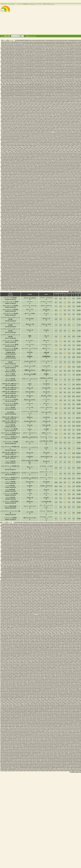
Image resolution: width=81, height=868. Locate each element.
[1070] (75, 100)
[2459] (4, 200)
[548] (57, 69)
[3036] (8, 241)
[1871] (39, 158)
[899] (69, 89)
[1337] (37, 120)
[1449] (57, 127)
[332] (48, 57)
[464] (45, 65)
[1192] (53, 109)
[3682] (30, 287)
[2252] (28, 185)
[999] (50, 95)
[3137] (67, 247)
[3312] (3, 261)
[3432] (53, 269)
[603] (61, 72)
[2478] (75, 200)
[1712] (3, 147)
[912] (28, 91)
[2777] (76, 221)
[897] (63, 89)
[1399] (29, 124)
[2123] (24, 176)
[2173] (52, 179)
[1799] (9, 153)
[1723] (44, 147)
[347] (13, 59)
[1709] (72, 145)
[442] (59, 63)
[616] (21, 74)
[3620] (38, 282)
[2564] (78, 206)
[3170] (30, 250)
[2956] (28, 235)
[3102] (15, 246)
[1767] (49, 150)
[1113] (76, 103)
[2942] (55, 234)
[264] (4, 54)
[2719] (19, 218)
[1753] (76, 148)
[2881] (67, 229)
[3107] (34, 246)
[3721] (16, 290)
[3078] (5, 244)
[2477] (72, 200)
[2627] (74, 211)
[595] (37, 72)
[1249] (27, 113)
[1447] (49, 127)
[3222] (65, 253)
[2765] (31, 221)
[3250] (10, 256)
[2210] (30, 182)
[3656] (13, 285)
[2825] (16, 226)
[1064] (53, 100)
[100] (72, 44)
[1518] (75, 132)
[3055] (79, 241)
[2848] (23, 227)
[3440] (3, 270)
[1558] (65, 135)
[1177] (76, 107)
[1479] (9, 130)
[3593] (16, 281)
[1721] (37, 147)
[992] (28, 95)
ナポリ (30, 384)
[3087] (39, 244)
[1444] (38, 127)
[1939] (54, 162)
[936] (21, 92)
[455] (18, 65)
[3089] (46, 244)
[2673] (7, 215)
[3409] (46, 267)
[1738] (20, 148)
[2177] (67, 179)
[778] (27, 83)
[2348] (68, 191)
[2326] (65, 189)
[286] (70, 54)
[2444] (28, 199)
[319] (9, 57)
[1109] (62, 103)
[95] (61, 44)
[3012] (78, 238)
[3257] (37, 256)
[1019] (44, 97)
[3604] (58, 281)
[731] (45, 80)
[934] (15, 92)
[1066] (60, 100)
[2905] (76, 231)
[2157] (72, 177)
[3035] (4, 241)
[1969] (7, 165)
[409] (39, 62)
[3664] (43, 285)
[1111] (69, 103)
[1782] (25, 151)
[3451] (44, 270)
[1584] (3, 138)
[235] (78, 51)
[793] (72, 83)
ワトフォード (30, 482)
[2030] (75, 168)
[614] (15, 74)
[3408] (43, 267)
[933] (12, 92)
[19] (50, 40)
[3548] (8, 278)
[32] (79, 40)
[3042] (30, 241)
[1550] (35, 135)
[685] (68, 77)
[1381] (42, 123)
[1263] (79, 113)
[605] (68, 72)
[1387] (64, 123)
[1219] (74, 110)
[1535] (59, 133)
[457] (24, 65)
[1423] (39, 126)
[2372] (78, 193)
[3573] (22, 279)
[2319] (39, 189)
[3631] (79, 282)
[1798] (5, 153)
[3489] (27, 273)
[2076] (8, 173)
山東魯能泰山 (46, 356)
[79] (25, 44)
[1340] (48, 120)
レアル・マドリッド (46, 486)
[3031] (69, 240)
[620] (33, 74)
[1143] (29, 106)
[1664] (63, 142)
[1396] (18, 124)
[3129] (37, 247)
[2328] (73, 189)
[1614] (35, 139)
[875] (78, 88)
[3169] (27, 250)
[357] (43, 59)
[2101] (22, 174)
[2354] (10, 193)
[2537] (57, 205)
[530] (3, 69)
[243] (21, 53)
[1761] (27, 150)
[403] (21, 62)
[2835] (54, 226)
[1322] (60, 118)
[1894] (45, 159)
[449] (79, 63)
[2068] (58, 171)
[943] (42, 92)
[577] (63, 71)
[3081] (16, 244)
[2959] (39, 235)
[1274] (40, 115)
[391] (66, 60)
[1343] (59, 120)
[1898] (60, 159)
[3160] (73, 249)
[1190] (45, 109)
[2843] (4, 227)
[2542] (75, 205)
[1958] (45, 164)
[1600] (63, 138)
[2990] (75, 237)
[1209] (37, 110)
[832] (28, 86)
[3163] (4, 250)
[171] (45, 48)
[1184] (23, 109)
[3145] (16, 249)
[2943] (59, 234)
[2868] (18, 229)
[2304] (63, 188)
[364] (64, 59)
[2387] (54, 194)
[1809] (46, 153)
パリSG (46, 429)
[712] (69, 78)
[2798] (75, 223)
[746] (10, 82)
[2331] (4, 191)
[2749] (52, 220)
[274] (35, 54)
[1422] (35, 126)
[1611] (24, 139)
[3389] (52, 265)
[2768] (43, 221)
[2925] (72, 232)
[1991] (9, 167)
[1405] (52, 124)
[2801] (7, 224)
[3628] (68, 282)
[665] (7, 77)
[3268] (78, 256)
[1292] (28, 117)
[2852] (38, 227)
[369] (79, 59)
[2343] (49, 191)
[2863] (79, 227)
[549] (60, 69)
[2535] (49, 205)
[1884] (8, 159)
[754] (35, 82)
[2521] (76, 203)
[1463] (29, 129)
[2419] (14, 197)
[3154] (50, 249)
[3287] (69, 258)
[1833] (57, 155)
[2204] (8, 182)
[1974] (25, 165)
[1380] (38, 123)
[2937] (37, 234)
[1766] (45, 150)
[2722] (30, 218)
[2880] (63, 229)
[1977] (37, 165)
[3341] (31, 262)
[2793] (57, 223)
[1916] (48, 161)
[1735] (9, 148)
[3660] (28, 285)
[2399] (19, 196)
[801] (15, 85)
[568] (36, 71)
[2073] (76, 171)
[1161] (16, 107)
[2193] (46, 180)
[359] (50, 59)
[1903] (79, 159)
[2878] (55, 229)
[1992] (13, 167)
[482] (18, 66)
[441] (55, 63)
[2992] (3, 238)
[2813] (52, 224)
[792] (69, 83)
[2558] (55, 206)
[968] (36, 94)
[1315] (34, 118)
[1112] (73, 103)
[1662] (55, 142)
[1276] (48, 115)
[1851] (44, 156)
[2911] (19, 232)
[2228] (18, 183)
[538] (27, 69)
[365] (68, 59)
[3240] (53, 255)
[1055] (19, 100)
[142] (39, 47)
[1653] (22, 142)
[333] (51, 57)
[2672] (3, 215)
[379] (30, 60)
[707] (54, 78)
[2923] (64, 232)
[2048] (63, 170)
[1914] (40, 161)
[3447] (29, 270)
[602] (59, 72)
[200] (52, 50)
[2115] (74, 174)
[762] (59, 82)
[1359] (39, 121)
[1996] (28, 167)
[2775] (69, 221)
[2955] (24, 235)
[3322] (40, 261)
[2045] (52, 170)
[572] (48, 71)
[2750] (55, 220)
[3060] (18, 243)
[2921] (57, 232)
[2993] (7, 238)
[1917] (52, 161)
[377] (24, 60)
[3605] (62, 281)
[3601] (46, 281)
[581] (75, 71)
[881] (15, 89)
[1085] (52, 101)
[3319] (29, 261)
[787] (54, 83)
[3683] (34, 287)
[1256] (53, 113)
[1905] (7, 161)
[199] (50, 50)
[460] (33, 65)
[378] (27, 60)
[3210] (20, 253)
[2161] (7, 179)
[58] (57, 42)
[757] (43, 82)
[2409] (57, 196)
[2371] (74, 193)
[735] (57, 80)
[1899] (64, 159)
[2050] (71, 170)
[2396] (8, 196)
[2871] (29, 229)
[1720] (33, 147)
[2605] (72, 209)
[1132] (68, 104)
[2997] (22, 238)
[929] (79, 91)
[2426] (40, 197)
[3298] (30, 259)
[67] (78, 42)
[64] (71, 42)
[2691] (74, 215)
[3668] (58, 285)
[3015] (9, 240)
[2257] (46, 185)
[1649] (7, 142)
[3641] (37, 284)
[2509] (31, 203)
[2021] (42, 168)
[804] (24, 85)
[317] (3, 57)
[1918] (55, 161)
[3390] (55, 265)
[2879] (59, 229)
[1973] (22, 165)
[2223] (79, 182)
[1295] (39, 117)
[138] (27, 47)
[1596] (48, 138)
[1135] (79, 104)
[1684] (58, 144)
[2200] (73, 180)
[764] (64, 82)
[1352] (13, 121)
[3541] (62, 276)
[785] (48, 83)
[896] (60, 89)
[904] (4, 91)
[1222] (5, 112)
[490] (42, 66)
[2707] (54, 217)
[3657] (16, 285)
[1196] (68, 109)
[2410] (60, 196)
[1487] (39, 130)
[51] (42, 42)
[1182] (15, 109)
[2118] (5, 176)
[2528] (23, 205)
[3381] (22, 265)
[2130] (50, 176)
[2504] (13, 203)
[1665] (67, 142)
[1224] (13, 112)
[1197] (72, 109)
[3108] (38, 246)
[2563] (74, 206)
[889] (39, 89)
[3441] (7, 270)
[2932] (18, 234)
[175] (57, 48)
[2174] (55, 179)
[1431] (69, 126)
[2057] (16, 171)
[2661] (42, 214)
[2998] (25, 238)
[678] (46, 77)
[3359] (19, 264)
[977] (63, 94)
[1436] (8, 127)
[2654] (15, 214)
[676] (40, 77)
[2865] (7, 229)
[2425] (37, 197)
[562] (18, 71)
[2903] (69, 231)
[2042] (40, 170)
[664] (4, 77)
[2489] (37, 202)
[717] (3, 80)
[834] (35, 86)
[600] (52, 72)
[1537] (67, 133)
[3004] (48, 238)
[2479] (79, 200)
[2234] (40, 183)
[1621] (62, 139)
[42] (21, 42)
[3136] (63, 247)
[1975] (29, 165)
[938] (27, 92)
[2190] (35, 180)
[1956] (38, 164)
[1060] (38, 100)
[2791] (49, 223)
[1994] (20, 167)
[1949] (12, 164)
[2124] (28, 176)
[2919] (49, 232)
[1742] (35, 148)
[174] (54, 48)
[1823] (19, 155)
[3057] (7, 243)
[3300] (38, 259)
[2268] (8, 186)
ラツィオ (30, 425)
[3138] (71, 247)
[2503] (9, 203)
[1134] (75, 104)
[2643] (54, 212)
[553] (72, 69)
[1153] (67, 106)
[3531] (24, 276)
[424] (4, 63)
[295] (18, 56)
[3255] (29, 256)
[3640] (33, 284)
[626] (51, 74)
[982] (78, 94)
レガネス (30, 486)
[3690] (60, 287)
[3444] (18, 270)
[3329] (67, 261)
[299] (30, 56)
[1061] (42, 100)
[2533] (42, 205)
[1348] (78, 120)
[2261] (62, 185)
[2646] (65, 212)
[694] (15, 78)
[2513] (46, 203)
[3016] (13, 240)
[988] (17, 95)
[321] (15, 57)
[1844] (18, 156)
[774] (15, 83)
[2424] (33, 197)
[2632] (13, 212)
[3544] (73, 276)
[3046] (45, 241)
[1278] (55, 115)
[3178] (60, 250)
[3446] (25, 270)
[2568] (13, 208)
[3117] (72, 246)
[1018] (40, 97)
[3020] (28, 240)
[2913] (27, 232)
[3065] (37, 243)
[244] (24, 53)
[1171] (54, 107)
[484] (24, 66)
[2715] (4, 218)
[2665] (57, 214)
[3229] (12, 255)
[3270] (5, 258)
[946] (51, 92)
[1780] (18, 151)
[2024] (53, 168)
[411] (45, 62)
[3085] (31, 244)
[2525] (12, 205)
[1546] (20, 135)
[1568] (23, 136)
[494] (54, 66)
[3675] (4, 287)
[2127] (39, 176)
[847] (74, 86)
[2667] (64, 214)
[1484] (28, 130)
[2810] (40, 224)
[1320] (53, 118)
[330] (42, 57)
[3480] (73, 272)
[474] (75, 65)
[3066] (40, 243)
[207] (74, 50)
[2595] (34, 209)
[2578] (50, 208)
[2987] (64, 237)
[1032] (13, 98)
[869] (60, 88)
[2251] (24, 185)
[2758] (5, 221)
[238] (6, 53)
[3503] (79, 273)
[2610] (10, 211)
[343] (79, 539)
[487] (33, 66)
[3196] (48, 252)
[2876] (48, 229)
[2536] (53, 205)
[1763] (34, 150)
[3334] (5, 262)
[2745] (37, 220)
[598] (46, 72)
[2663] (49, 214)
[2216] (53, 182)
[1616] (43, 139)
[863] (42, 88)
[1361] (46, 121)
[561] (15, 71)
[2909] (12, 232)
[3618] (30, 282)
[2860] (68, 227)
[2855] (49, 227)
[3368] (53, 264)
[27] (67, 40)
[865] (48, 88)
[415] (57, 62)
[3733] (62, 290)
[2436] (78, 197)
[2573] (31, 208)
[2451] (54, 199)
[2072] (73, 171)
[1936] (43, 162)
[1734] (5, 148)
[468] (57, 65)
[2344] (53, 191)
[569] (39, 71)
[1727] (59, 147)
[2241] (67, 183)
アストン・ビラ (46, 324)
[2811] (44, 224)
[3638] (25, 284)
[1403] (44, 124)
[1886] (15, 159)
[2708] (58, 217)
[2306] (71, 188)
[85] (38, 44)
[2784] (23, 223)
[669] (19, 77)
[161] (15, 48)
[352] (28, 59)
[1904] (3, 161)
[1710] (75, 145)
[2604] (68, 209)
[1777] (7, 151)
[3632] (3, 284)
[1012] (18, 97)
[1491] (54, 130)
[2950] (5, 235)
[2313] (16, 189)
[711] (66, 78)
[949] (60, 92)
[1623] (69, 139)
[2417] (7, 197)
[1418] (20, 126)
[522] (59, 68)
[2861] (72, 227)
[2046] (55, 170)
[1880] (73, 158)
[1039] (39, 98)
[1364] (58, 121)
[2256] (43, 185)
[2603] (64, 209)
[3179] (64, 250)
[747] (13, 82)
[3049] (57, 241)
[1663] (59, 142)
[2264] (73, 185)
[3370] (60, 264)
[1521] (7, 133)
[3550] (15, 278)
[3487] (19, 273)
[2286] (75, 186)
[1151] (59, 106)
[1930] (20, 162)
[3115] (64, 246)
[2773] (62, 221)
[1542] (5, 135)
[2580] (58, 208)
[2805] (22, 224)
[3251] (14, 256)
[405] (27, 62)
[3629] (72, 282)
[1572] (38, 136)
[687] (74, 77)
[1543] (9, 135)
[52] (44, 42)
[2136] (73, 176)
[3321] (37, 261)
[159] (9, 48)
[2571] (24, 208)
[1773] (72, 150)
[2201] (76, 180)
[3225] (76, 253)
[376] (21, 60)
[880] (12, 89)
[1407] (59, 124)
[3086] (35, 244)
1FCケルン (30, 501)
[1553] (46, 135)
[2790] (45, 223)
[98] (67, 44)
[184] (4, 50)
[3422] (15, 269)
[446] (70, 63)
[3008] (63, 238)
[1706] (60, 145)
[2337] (27, 191)
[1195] (64, 109)
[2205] (12, 182)
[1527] (29, 133)
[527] (74, 68)
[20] (52, 40)
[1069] (72, 100)
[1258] (60, 113)
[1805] (31, 153)
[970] (42, 94)
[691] (6, 78)
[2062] (35, 171)
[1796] (78, 151)
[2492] (48, 202)
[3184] (3, 252)
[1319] (49, 118)
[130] (3, 47)
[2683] (44, 215)
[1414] (5, 126)
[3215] (39, 253)
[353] (31, 59)
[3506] (10, 275)
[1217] (67, 110)
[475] (78, 65)
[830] (22, 86)
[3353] (76, 262)
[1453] (72, 127)
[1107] (54, 103)
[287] (74, 54)
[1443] (34, 127)
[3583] (59, 279)
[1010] (10, 97)
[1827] (34, 155)
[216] (21, 51)
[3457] (67, 270)
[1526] (25, 133)
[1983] (59, 165)
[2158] (75, 177)
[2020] (38, 168)
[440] (52, 63)
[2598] (45, 209)
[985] (7, 95)
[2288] (3, 188)
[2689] (67, 215)
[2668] (68, 214)
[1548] (28, 135)
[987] (13, 95)
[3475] (54, 272)
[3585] (67, 279)
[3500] (68, 273)
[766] (70, 82)
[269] (19, 54)
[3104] (23, 246)
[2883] (74, 229)
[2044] (48, 170)
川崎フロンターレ (30, 370)
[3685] (42, 287)
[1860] (78, 156)
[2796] (68, 223)
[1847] (29, 156)
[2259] (54, 185)
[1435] (4, 127)
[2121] (16, 176)
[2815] (59, 224)
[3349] (62, 262)
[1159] (9, 107)
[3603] (54, 281)
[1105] (46, 103)
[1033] (16, 98)
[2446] (35, 199)
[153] (72, 47)
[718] (6, 80)
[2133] (62, 176)
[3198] (55, 252)
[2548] (18, 206)
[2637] (31, 212)
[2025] (57, 168)
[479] (9, 66)
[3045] (42, 241)
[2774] (65, 221)
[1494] (65, 130)
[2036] (18, 170)
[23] (59, 40)
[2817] (67, 224)
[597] (43, 72)
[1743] (39, 148)
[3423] (19, 269)
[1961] (57, 164)
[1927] (9, 162)
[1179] (4, 109)
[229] (60, 51)
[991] (26, 95)
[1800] (13, 153)
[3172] (38, 250)
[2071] (69, 171)
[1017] (37, 97)
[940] (33, 92)
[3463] (9, 272)
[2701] (31, 217)
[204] (64, 50)
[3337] (16, 262)
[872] (69, 88)
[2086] (45, 173)
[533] (12, 69)
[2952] (13, 235)
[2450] (50, 199)
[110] (22, 45)
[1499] (4, 132)
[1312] (23, 118)
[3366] (45, 264)
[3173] (42, 250)
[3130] (40, 247)
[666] (10, 77)
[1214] (55, 110)
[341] (75, 57)
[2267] (4, 186)
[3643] (44, 284)
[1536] (63, 133)
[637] (3, 75)
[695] (18, 78)
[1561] (76, 135)
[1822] (15, 155)
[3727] (39, 290)
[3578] (40, 279)
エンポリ (46, 497)
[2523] (4, 205)
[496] (60, 66)
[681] (55, 77)
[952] (69, 92)
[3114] (60, 246)
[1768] (53, 150)
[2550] (25, 206)
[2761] (16, 221)
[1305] (76, 117)
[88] (45, 44)
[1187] (34, 109)
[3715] (74, 288)
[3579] (44, 279)
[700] (33, 78)
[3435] (64, 269)
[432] (28, 63)
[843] (61, 86)
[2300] (48, 188)
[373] (12, 60)
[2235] (44, 183)
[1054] (15, 100)
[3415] (69, 267)
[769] (79, 82)
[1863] (9, 158)
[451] (6, 65)
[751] (26, 82)
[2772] (58, 221)
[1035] (24, 98)
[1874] (50, 158)
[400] (12, 62)
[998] (46, 95)
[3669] (62, 285)
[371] (6, 60)
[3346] (50, 262)
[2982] (45, 237)
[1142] (25, 106)
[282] (59, 54)
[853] (12, 88)
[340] (72, 57)
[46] (30, 42)
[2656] (23, 214)
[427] (13, 63)
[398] (6, 62)
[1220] (78, 110)
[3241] (57, 255)
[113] (31, 45)
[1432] (73, 126)
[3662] (35, 285)
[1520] (3, 133)
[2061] (31, 171)
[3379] (14, 265)
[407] (33, 62)
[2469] (42, 200)
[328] (36, 57)
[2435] (74, 197)
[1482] (20, 130)
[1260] (68, 113)
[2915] (34, 232)
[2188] (28, 180)
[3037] (12, 241)
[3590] (5, 281)
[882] (18, 89)
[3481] (76, 272)
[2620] (48, 211)
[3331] (74, 261)
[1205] (22, 110)
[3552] (23, 278)
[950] (63, 92)
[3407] (39, 267)
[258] (66, 53)
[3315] (14, 261)
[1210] (40, 110)
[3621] (42, 282)
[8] (26, 40)
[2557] (52, 206)
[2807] (29, 224)
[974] (54, 94)
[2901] (62, 231)
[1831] (49, 155)
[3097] (76, 244)
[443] (61, 63)
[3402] (20, 267)
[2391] (69, 194)
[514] (35, 68)
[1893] (42, 159)
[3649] (67, 284)
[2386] (50, 194)
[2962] (50, 235)
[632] (69, 74)
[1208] (33, 110)
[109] (19, 45)
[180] (72, 48)
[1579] (64, 136)
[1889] (27, 159)
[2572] (28, 208)
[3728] (43, 290)
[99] (70, 44)
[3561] (57, 278)
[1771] (64, 150)
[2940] (48, 234)
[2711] (69, 217)
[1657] (37, 142)
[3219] (54, 253)
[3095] (69, 244)
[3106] (30, 246)
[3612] (8, 282)
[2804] (18, 224)
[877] (3, 89)
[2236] (48, 183)
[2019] (34, 168)
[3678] (15, 287)
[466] (51, 65)
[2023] (49, 168)
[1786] (40, 151)
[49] (37, 42)
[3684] (38, 287)
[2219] (64, 182)
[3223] (69, 253)
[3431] (49, 269)
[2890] (20, 231)
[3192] (33, 252)
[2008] (73, 167)
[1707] (64, 145)
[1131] (64, 104)
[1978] (40, 165)
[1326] (75, 118)
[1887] (19, 159)
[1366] (65, 121)
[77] (20, 44)
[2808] (33, 224)
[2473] (57, 200)
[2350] (75, 191)
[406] (30, 62)
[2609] (7, 211)
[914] (35, 91)
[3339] (24, 262)
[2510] (35, 203)
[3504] (3, 275)
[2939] (44, 234)
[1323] (64, 118)
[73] (11, 44)
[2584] (73, 208)
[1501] (12, 132)
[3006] (55, 238)
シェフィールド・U (30, 361)
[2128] (43, 176)
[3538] (50, 276)
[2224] (3, 183)
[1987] (74, 165)
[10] (29, 40)
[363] (61, 59)
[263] (79, 535)
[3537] (46, 276)
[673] (31, 77)
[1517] (72, 132)
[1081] (37, 101)
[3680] (23, 287)
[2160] (3, 179)
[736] (60, 80)
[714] (75, 78)
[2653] (12, 214)
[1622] (65, 139)
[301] (36, 56)
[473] (72, 65)
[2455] (69, 199)
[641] (15, 75)
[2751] (59, 220)
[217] (24, 51)
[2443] (24, 199)
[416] (60, 62)
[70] (4, 44)
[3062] (25, 243)
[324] (24, 57)
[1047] (69, 98)
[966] (30, 94)
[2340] (38, 191)
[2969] (76, 235)
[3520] (63, 275)
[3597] (31, 281)
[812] (48, 85)
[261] (75, 53)
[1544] (13, 135)
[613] (12, 74)
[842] (59, 86)
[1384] (53, 123)
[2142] (15, 177)
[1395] (14, 124)
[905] (7, 91)
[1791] (59, 151)
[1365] (62, 121)
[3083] (24, 244)
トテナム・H (46, 421)
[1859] (74, 156)
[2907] (4, 232)
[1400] (33, 124)
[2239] (59, 183)
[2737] (7, 220)
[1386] (60, 123)
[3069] (52, 243)
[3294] (15, 259)
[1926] (5, 162)
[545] (48, 69)
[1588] (18, 138)
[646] (30, 75)
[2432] (63, 197)
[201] (55, 50)
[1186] (30, 109)
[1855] (59, 156)
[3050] (60, 241)
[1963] (64, 164)
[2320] (43, 189)
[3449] (37, 270)
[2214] (45, 182)
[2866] (10, 229)
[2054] (5, 171)
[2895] (39, 231)
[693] (12, 78)
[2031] (79, 168)
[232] (69, 51)
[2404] (38, 196)
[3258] (40, 256)
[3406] (35, 267)
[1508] (38, 132)
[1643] (64, 141)
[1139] (14, 106)
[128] (77, 45)
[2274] (30, 186)
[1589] (22, 138)
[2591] (19, 209)
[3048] (53, 241)
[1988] (78, 165)
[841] (55, 86)
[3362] (30, 264)
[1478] (5, 130)
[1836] (68, 155)
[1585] (7, 138)
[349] (19, 59)
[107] (13, 45)
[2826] (20, 226)
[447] (74, 63)
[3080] (13, 244)
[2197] (62, 180)
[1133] (72, 104)
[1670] (5, 144)
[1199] (79, 109)
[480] (12, 66)
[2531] (34, 205)
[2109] (52, 174)
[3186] (10, 252)
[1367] (69, 121)
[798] (6, 85)
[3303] (49, 259)
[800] (12, 85)
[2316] (28, 189)
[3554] (30, 278)
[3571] (14, 279)
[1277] (52, 115)
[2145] (27, 177)
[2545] (7, 206)
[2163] (14, 179)
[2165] (22, 179)
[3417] (76, 267)
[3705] (37, 288)
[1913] (37, 161)
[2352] (3, 193)
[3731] (54, 290)
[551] (66, 69)
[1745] (46, 148)
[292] (9, 56)
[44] (26, 42)
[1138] (10, 106)
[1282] (71, 115)
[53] (46, 42)
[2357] (22, 193)
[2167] (29, 179)
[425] (7, 63)
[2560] (63, 206)
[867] (54, 88)
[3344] (43, 262)
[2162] (10, 179)
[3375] (79, 264)
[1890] (30, 159)
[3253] (22, 256)
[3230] (15, 255)
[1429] (62, 126)
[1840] (3, 156)
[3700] (18, 288)
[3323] (44, 261)
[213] (12, 51)
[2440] (13, 199)
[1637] (42, 141)
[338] (66, 57)
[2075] (4, 173)
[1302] (65, 117)
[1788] (48, 151)
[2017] (27, 168)
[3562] (60, 278)
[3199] (59, 252)
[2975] (19, 237)
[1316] (38, 118)
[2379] (24, 194)
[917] (43, 91)
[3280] (43, 258)
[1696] (23, 145)
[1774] (75, 150)
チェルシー (30, 396)
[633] (72, 74)
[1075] (14, 101)
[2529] (27, 205)
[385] (48, 60)
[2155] (64, 177)
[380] (33, 60)
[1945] (76, 162)
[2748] (48, 220)
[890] (42, 89)
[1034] (20, 98)
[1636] (38, 141)
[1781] (22, 151)
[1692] (8, 145)
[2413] (72, 196)
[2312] (13, 189)
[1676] (28, 144)
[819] (69, 85)
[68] (80, 42)
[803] (21, 85)
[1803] (24, 153)
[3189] (22, 252)
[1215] (59, 110)
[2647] (69, 212)
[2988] (68, 237)
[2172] (48, 179)
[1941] (62, 162)
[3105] (27, 246)
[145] (48, 47)
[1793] (67, 151)
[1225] (16, 112)
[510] (22, 68)
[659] (69, 75)
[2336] (23, 191)
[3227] (4, 255)
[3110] (45, 246)
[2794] (60, 223)
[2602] (60, 209)
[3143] (9, 249)
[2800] (3, 224)
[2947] (74, 234)
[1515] (64, 132)
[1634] (30, 141)
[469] (60, 65)
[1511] (49, 132)
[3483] (4, 273)
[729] (39, 80)
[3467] (24, 272)
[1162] (20, 107)
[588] (17, 72)
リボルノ (30, 489)
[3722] (20, 290)
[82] (31, 44)
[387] (54, 60)
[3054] (75, 241)
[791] (66, 83)
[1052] (8, 100)
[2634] (20, 212)
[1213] (52, 110)
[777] (24, 83)
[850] (3, 88)
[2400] (23, 196)
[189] (19, 50)
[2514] (50, 203)
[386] (51, 60)
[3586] (71, 279)
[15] (40, 40)
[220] (33, 51)
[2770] (50, 221)
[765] (68, 82)
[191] (26, 50)
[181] (75, 48)
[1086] (55, 101)
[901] (75, 89)
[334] (54, 57)
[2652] (8, 214)
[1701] (42, 145)
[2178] (71, 179)
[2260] (58, 185)
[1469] (52, 129)
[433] (31, 63)
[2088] (53, 173)
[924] (64, 91)
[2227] (14, 183)
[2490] (40, 202)
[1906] (10, 161)
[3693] (72, 287)
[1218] (71, 110)
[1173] (62, 107)
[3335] (9, 262)
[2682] (40, 215)
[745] (7, 82)
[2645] (62, 212)
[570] (42, 71)
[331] (45, 57)
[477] (3, 66)
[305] (48, 56)
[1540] (78, 133)
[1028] (78, 97)
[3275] (24, 258)
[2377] (16, 194)
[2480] (3, 202)
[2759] (9, 221)
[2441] (16, 199)
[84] (36, 44)
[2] (17, 40)
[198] (46, 50)
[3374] (75, 264)
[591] (26, 72)
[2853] (42, 227)
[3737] (76, 290)
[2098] (10, 174)
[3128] (33, 247)
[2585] (76, 208)
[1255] (49, 113)
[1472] (63, 129)
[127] (74, 45)
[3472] (43, 272)
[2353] (7, 193)
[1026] (71, 97)
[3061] (22, 243)
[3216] (43, 253)
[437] (43, 63)
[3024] (43, 240)
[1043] (54, 98)
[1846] (25, 156)
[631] (66, 74)
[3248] (3, 256)
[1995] (24, 167)
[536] (21, 69)
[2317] (31, 189)
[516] (40, 68)
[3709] (52, 288)
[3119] (79, 246)
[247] (33, 53)
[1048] (73, 98)
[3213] (31, 253)
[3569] (7, 279)
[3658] (20, 285)
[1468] (48, 129)
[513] (31, 68)
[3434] (60, 269)
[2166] (25, 179)
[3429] (42, 269)
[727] (33, 80)
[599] (50, 72)
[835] (37, 86)
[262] (78, 53)
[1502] (15, 132)
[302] (39, 56)
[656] (60, 75)
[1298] (50, 117)
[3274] (20, 258)
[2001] (46, 167)
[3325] (52, 261)
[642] (18, 75)
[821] (75, 85)
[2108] (48, 174)
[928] (77, 91)
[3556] (38, 278)
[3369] (57, 264)
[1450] (60, 127)
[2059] (24, 171)
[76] (18, 44)
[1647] (79, 141)
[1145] (37, 106)
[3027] (54, 240)
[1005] (72, 95)
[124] (64, 45)
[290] (3, 56)
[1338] (40, 120)
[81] (29, 44)
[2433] (67, 197)
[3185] (7, 252)
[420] (72, 62)
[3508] (18, 275)
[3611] (4, 282)
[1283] (74, 115)
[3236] (38, 255)
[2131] (54, 176)
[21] (54, 40)
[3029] (62, 240)
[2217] (57, 182)
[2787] (34, 223)
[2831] (39, 226)
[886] (30, 89)
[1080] (33, 101)
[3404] (28, 267)
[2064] (43, 171)
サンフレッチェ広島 (30, 374)
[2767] (39, 221)
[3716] (78, 288)
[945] (48, 92)
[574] (54, 71)
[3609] (76, 281)
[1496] (73, 130)
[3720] (13, 290)
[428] (17, 63)
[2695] (9, 217)
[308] (57, 56)
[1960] (53, 164)
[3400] (13, 267)
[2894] (35, 231)
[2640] (43, 212)
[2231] (29, 183)
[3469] (31, 272)
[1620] (58, 139)
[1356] (28, 121)
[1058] (30, 100)
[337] (63, 57)
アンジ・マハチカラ (30, 298)
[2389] (62, 194)
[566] (30, 71)
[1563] (4, 136)
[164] (24, 48)
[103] (79, 526)
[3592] (13, 281)
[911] (26, 91)
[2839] (69, 226)
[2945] (67, 234)
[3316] (18, 261)
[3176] (53, 250)
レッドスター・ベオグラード (30, 478)
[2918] (45, 232)
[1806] (35, 153)
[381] (36, 60)
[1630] (15, 141)
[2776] (73, 221)
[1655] (29, 142)
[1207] (29, 110)
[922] (59, 91)
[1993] (16, 167)
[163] (21, 48)
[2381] (31, 194)
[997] (44, 95)
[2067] (54, 171)
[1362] (50, 121)
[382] (39, 60)
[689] (79, 77)
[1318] (45, 118)
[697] (24, 78)
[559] (9, 71)
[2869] (22, 229)
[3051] (64, 241)
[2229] (22, 183)
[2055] (9, 171)
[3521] (67, 275)
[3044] (38, 241)
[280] (52, 54)
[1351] (9, 121)
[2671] (79, 214)
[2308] (78, 188)
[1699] (34, 145)
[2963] (54, 235)
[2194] (50, 180)
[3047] (49, 241)
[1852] (48, 156)
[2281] (57, 186)
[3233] (27, 255)
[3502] (75, 273)
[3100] (8, 246)
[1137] (7, 106)
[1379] (34, 123)
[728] (36, 80)
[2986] (60, 237)
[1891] (34, 159)
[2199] (69, 180)
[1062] (45, 100)
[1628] (8, 141)
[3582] (55, 279)
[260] (72, 53)
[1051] (4, 100)
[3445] (22, 270)
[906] (10, 91)
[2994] (10, 238)
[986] (10, 95)
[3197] (52, 252)
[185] (7, 50)
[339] (69, 57)
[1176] (73, 107)
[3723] (24, 290)
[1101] (31, 103)
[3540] (58, 276)
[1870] (35, 158)
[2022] (45, 168)
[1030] (5, 98)
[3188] (18, 252)
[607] (74, 72)
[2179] (74, 179)
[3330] (71, 261)
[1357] (31, 121)
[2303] (59, 188)
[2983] (49, 237)
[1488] (43, 130)
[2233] (37, 183)
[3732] (58, 290)
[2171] (44, 179)
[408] (36, 62)
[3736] (73, 290)
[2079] (19, 173)
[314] (75, 56)
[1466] (40, 129)
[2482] (10, 202)
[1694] (15, 145)
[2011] (4, 168)
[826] (10, 86)
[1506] (30, 132)
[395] (78, 60)
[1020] (48, 97)
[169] (39, 48)
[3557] (42, 278)
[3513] (37, 275)
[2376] (13, 194)
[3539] (54, 276)
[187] (13, 50)
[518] (46, 68)
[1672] (13, 144)
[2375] (9, 194)
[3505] (7, 275)
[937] (24, 92)
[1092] (78, 101)
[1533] (52, 133)
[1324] (68, 118)
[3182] (75, 250)
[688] (77, 77)
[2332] (8, 191)
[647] (33, 75)
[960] (12, 94)
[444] (64, 63)
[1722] (40, 147)
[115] (37, 45)
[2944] (63, 234)
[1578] (60, 136)
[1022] (55, 97)
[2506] (20, 203)
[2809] (37, 224)
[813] (51, 85)
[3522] (71, 275)
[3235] (34, 255)
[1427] (54, 126)
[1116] (8, 104)
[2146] (30, 177)
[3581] (52, 279)
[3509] (22, 275)
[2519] (69, 203)
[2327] (69, 189)
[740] (72, 80)
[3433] (57, 269)
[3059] (14, 243)
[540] (33, 69)
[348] (17, 59)
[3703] (29, 288)
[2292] (18, 188)
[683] (61, 77)
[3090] (50, 244)
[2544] (3, 206)
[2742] (25, 220)
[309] (60, 56)
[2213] (42, 182)
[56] (53, 42)
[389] (60, 60)
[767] (74, 82)
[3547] (4, 278)
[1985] (67, 165)
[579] (69, 71)
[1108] (58, 103)
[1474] (71, 129)
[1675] (24, 144)
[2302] (55, 188)
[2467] (34, 200)
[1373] (12, 123)
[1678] (35, 144)
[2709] (62, 217)
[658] (66, 75)
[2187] (24, 180)
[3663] (39, 285)
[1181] (12, 109)
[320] (12, 57)
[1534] (55, 133)
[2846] (15, 227)
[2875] (44, 229)
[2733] (72, 218)
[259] (69, 53)
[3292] (8, 259)
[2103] (29, 174)
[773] (12, 83)
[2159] (79, 177)
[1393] (7, 124)
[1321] (57, 118)
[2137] (76, 176)
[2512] (43, 203)
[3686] (45, 287)
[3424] (23, 269)
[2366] (55, 193)
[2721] (27, 218)
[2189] (31, 180)
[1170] (50, 107)
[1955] (34, 164)
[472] (69, 65)
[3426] (30, 269)
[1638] (45, 141)
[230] (63, 51)
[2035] (14, 170)
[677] (43, 77)
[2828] (28, 226)
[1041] (46, 98)
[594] (35, 72)
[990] (22, 95)
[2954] (20, 235)
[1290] (20, 117)
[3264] (63, 256)
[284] (64, 54)
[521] (55, 68)
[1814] (65, 153)
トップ (34, 36)
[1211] (44, 110)
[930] (3, 92)
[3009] (67, 238)
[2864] (3, 229)
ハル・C (46, 336)
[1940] (58, 162)
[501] (75, 66)
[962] (18, 94)
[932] (9, 92)
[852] (9, 88)
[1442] (30, 127)
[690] (3, 78)
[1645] (72, 141)
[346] (10, 59)
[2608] (3, 211)
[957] (3, 94)
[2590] (15, 209)
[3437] (72, 269)
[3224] (73, 253)
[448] (77, 63)
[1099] (24, 103)
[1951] (19, 164)
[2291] (14, 188)
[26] (65, 40)
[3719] (9, 290)
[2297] (37, 188)
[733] (51, 80)
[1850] (40, 156)
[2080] (23, 173)
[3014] (5, 240)
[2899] (54, 231)
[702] (39, 78)
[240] (12, 53)
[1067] (64, 100)
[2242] (71, 183)
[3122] (10, 247)
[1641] (57, 141)
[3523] (74, 275)
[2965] (62, 235)
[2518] (65, 203)
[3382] (25, 265)
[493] (51, 66)
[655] (57, 75)
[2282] (60, 186)
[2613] (22, 211)
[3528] (13, 276)
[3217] (46, 253)
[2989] (72, 237)
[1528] (33, 133)
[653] (51, 75)
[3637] (22, 284)
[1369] (76, 121)
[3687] (49, 287)
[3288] (73, 258)
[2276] (38, 186)
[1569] (27, 136)
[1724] (48, 147)
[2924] (68, 232)
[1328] (3, 120)
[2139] (4, 177)
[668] (17, 77)
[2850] (30, 227)
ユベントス (30, 452)
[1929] (16, 162)
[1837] (72, 155)
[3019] (24, 240)
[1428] (58, 126)
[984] (4, 95)
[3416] (73, 267)
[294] (15, 56)
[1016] (33, 97)
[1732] (78, 147)
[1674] (20, 144)
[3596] (28, 281)
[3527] (9, 276)
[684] (64, 77)
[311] (66, 56)
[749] (19, 82)
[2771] (54, 221)
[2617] (37, 211)
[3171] (34, 250)
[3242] (60, 255)
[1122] (30, 104)
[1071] (79, 100)
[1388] (68, 123)
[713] (72, 78)
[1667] (74, 142)
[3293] (12, 259)
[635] (78, 74)
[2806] (25, 224)
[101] (75, 44)
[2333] (12, 191)
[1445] (42, 127)
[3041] (27, 241)
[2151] (49, 177)
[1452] (68, 127)
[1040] (43, 98)
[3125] (22, 247)
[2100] (18, 174)
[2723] (34, 218)
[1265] (7, 115)
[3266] (71, 256)
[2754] (71, 220)
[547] (54, 69)
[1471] (59, 129)
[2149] (42, 177)
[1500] (8, 132)
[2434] (71, 197)
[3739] (72, 291)
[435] (37, 63)
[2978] (30, 237)
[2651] (4, 214)
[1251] (34, 113)
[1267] (14, 115)
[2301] (52, 188)
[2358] (25, 193)
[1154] (71, 106)
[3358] (15, 264)
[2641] (46, 212)
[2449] (46, 199)
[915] (37, 91)
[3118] (75, 246)
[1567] (19, 136)
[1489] (46, 130)
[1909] (22, 161)
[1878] (65, 158)
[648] (36, 75)
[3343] (39, 262)
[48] (35, 42)
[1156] (78, 106)
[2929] (7, 234)
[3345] (46, 262)
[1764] (38, 150)
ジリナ (46, 448)
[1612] (28, 139)
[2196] (58, 180)
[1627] (4, 141)
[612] (9, 74)
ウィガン (46, 330)
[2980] (38, 237)
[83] (34, 44)
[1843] (14, 156)
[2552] (33, 206)
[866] (51, 88)
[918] (46, 91)
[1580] (68, 136)
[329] (39, 57)
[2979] (34, 237)
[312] (69, 56)
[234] (75, 51)
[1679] (39, 144)
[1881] (76, 158)
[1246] (15, 113)
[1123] (34, 104)
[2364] (48, 193)
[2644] (58, 212)
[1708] (68, 145)
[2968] (73, 235)
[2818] (71, 224)
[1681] (46, 144)
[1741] (31, 148)
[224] (45, 51)
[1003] (64, 95)
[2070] (65, 171)
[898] (66, 89)
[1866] (20, 158)
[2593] (27, 209)
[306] (51, 56)
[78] (22, 44)
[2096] (3, 174)
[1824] (23, 155)
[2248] (13, 185)
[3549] (12, 278)
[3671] (69, 285)
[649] (39, 75)
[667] (13, 77)
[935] (18, 92)
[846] (70, 86)
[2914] (30, 232)
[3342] (35, 262)
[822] (78, 85)
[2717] (12, 218)
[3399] (9, 267)
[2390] (65, 194)
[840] (52, 86)
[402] (18, 62)
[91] (52, 44)
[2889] (16, 231)
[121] (55, 45)
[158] (6, 48)
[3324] (48, 261)
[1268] (18, 115)
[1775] (79, 150)
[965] (27, 94)
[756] (40, 82)
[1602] (71, 138)
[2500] (78, 202)
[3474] (50, 272)
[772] (9, 83)
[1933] (31, 162)
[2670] (75, 214)
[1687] (69, 144)
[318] (6, 57)
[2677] (22, 215)
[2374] (5, 194)
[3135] (59, 247)
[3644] (48, 284)
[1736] (13, 148)
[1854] (55, 156)
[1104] (43, 103)
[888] (36, 89)
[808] (36, 85)
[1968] (3, 165)
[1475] (74, 129)
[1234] (50, 112)
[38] (12, 42)
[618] (27, 74)
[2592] (23, 209)
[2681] (37, 215)
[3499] (64, 273)
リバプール (46, 417)
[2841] (76, 226)
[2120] (13, 176)
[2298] (40, 188)
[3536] (43, 276)
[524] (64, 68)
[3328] (63, 261)
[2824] (13, 226)
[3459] (74, 270)
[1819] (4, 155)
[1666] (71, 142)
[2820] (78, 224)
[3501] (72, 273)
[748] (17, 82)
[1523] (14, 133)
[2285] (72, 186)
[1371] (4, 123)
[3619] (34, 282)
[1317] (42, 118)
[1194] (60, 109)
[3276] (28, 258)
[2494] (55, 202)
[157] (3, 48)
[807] (33, 85)
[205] (68, 50)
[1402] (40, 124)
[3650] (71, 284)
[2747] (44, 220)
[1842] (10, 156)
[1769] (57, 150)
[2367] (59, 193)
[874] (75, 88)
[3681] (27, 287)
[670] (22, 77)
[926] (70, 91)
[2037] (22, 170)
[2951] (9, 235)
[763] (61, 82)
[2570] (20, 208)
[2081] (27, 173)
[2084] (38, 173)
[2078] (15, 173)
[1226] (20, 112)
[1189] (42, 109)
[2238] (55, 183)
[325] (27, 57)
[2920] (53, 232)
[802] (18, 85)
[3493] (42, 273)
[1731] (74, 147)
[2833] (46, 226)
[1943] (69, 162)
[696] (21, 78)
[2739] (14, 220)
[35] (6, 42)
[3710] (55, 288)
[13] (36, 40)
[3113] (57, 246)
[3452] (48, 270)
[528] (77, 68)
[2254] (35, 185)
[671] (26, 77)
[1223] (9, 112)
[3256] (33, 256)
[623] (42, 74)
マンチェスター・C (30, 421)
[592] (28, 72)
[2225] (7, 183)
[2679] (29, 215)
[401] (15, 62)
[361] (55, 59)
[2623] (59, 211)
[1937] (46, 162)
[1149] (52, 106)
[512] (28, 68)
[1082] (40, 101)
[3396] (78, 265)
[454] (15, 65)
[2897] (46, 231)
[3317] (22, 261)
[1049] (76, 98)
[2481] (7, 202)
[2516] (58, 203)
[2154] (60, 177)
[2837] (62, 226)
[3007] (59, 238)
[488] (36, 66)
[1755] (4, 150)
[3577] (37, 279)
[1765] (42, 150)
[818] (66, 85)
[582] (78, 71)
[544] (45, 69)
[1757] (12, 150)
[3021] (31, 240)
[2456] (73, 199)
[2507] (24, 203)
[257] (63, 53)
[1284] (78, 115)
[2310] (5, 189)
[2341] (42, 191)
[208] (77, 50)
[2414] (75, 196)
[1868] (28, 158)
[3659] (24, 285)
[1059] (34, 100)
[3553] (27, 278)
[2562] (71, 206)
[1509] (42, 132)
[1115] (4, 104)
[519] (50, 68)
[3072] (63, 243)
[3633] (7, 284)
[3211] (24, 253)
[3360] (23, 264)
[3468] (28, 272)
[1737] (16, 148)
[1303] (69, 117)
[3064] (33, 243)
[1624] (73, 139)
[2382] (35, 194)
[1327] (79, 118)
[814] (54, 85)
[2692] (78, 215)
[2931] (14, 234)
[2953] (16, 235)
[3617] (27, 282)
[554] (75, 69)
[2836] (58, 226)
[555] (78, 69)
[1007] (79, 95)
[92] (54, 44)
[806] (30, 85)
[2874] (40, 229)
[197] (43, 50)
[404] (24, 62)
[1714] (10, 147)
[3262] (55, 256)
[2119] (9, 176)
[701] (36, 78)
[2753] (67, 220)
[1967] (79, 164)
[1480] (13, 130)
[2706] (50, 217)
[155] (78, 47)
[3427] (34, 269)
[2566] (5, 208)
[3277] (31, 258)
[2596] (38, 209)
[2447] (39, 199)
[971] (45, 94)
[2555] (44, 206)
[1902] (75, 159)
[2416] (3, 197)
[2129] (46, 176)
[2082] (30, 173)
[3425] (27, 269)
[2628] (78, 211)
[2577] (46, 208)
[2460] (8, 200)
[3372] (68, 264)
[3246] (75, 255)
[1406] (55, 124)
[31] (76, 40)
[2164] (18, 179)
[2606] (75, 209)
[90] (50, 44)
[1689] (76, 144)
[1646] (75, 141)
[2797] (72, 223)
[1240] (73, 112)
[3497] (57, 273)
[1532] (48, 133)
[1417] (16, 126)
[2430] (55, 197)
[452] (9, 65)
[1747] (54, 148)
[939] (30, 92)
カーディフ (46, 461)
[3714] (71, 288)
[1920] (63, 161)
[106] (10, 45)
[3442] (10, 270)
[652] (48, 75)
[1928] (13, 162)
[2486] (25, 202)
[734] (54, 80)
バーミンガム (30, 318)
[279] (50, 54)
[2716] (8, 218)
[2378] (20, 194)
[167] (33, 48)
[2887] (9, 231)
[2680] (33, 215)
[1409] (67, 124)
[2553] (37, 206)
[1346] (71, 120)
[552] (69, 69)
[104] (4, 45)
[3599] (39, 281)
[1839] (79, 155)
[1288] (13, 117)
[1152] (63, 106)
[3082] (20, 244)
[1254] (45, 113)
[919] (50, 91)
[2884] (78, 229)
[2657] (27, 214)
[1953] (27, 164)
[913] (31, 91)
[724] (24, 80)
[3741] (79, 291)
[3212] (28, 253)
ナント (30, 429)
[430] (22, 63)
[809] (39, 85)
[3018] (20, 240)
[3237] (42, 255)
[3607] (69, 281)
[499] (69, 66)
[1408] (63, 124)
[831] (26, 86)
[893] (51, 89)
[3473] (46, 272)
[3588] (78, 279)
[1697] (27, 145)
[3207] (9, 253)
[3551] (19, 278)
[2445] (31, 199)
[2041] (37, 170)
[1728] (63, 147)
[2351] (79, 191)
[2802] (10, 224)
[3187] (14, 252)
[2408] (53, 196)
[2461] (12, 200)
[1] (15, 40)
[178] (66, 48)
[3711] (59, 288)
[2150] (45, 177)
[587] (13, 72)
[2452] (58, 199)
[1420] (28, 126)
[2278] (45, 186)
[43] (24, 42)
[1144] (33, 106)
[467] (54, 65)
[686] (70, 77)
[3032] (73, 240)
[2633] (16, 212)
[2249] (16, 185)
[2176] (63, 179)
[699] (30, 78)
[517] (43, 68)
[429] (19, 63)
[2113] (67, 174)
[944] (45, 92)
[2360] (33, 193)
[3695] (79, 287)
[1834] (60, 155)
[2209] (27, 182)
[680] (52, 77)
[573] (51, 71)
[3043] (34, 241)
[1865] (16, 158)
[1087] (59, 101)
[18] (47, 40)
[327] (33, 57)
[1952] (23, 164)
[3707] (44, 288)
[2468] (38, 200)
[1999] (39, 167)
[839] (50, 86)
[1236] (58, 112)
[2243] (74, 183)
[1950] (15, 164)
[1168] (43, 107)
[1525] (22, 133)
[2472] (53, 200)
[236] (78, 533)
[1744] (43, 148)
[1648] (3, 142)
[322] (18, 57)
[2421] (22, 197)
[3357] (12, 264)
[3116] (68, 246)
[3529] (16, 276)
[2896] (43, 231)
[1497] (76, 130)
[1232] (43, 112)
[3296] (23, 259)
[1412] (78, 124)
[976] (60, 94)
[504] (4, 68)
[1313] (27, 118)
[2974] (15, 237)
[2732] (68, 218)
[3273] (16, 258)
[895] (57, 89)
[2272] (23, 186)
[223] (42, 51)
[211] (6, 51)
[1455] (79, 127)
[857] (24, 88)
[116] (40, 45)
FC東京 (46, 374)
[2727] (49, 218)
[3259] (44, 256)
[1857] (67, 156)
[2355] (14, 193)
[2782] (15, 223)
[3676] (8, 287)
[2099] (14, 174)
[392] (69, 60)
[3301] (42, 259)
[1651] (14, 142)
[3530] (20, 276)
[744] (4, 82)
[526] (70, 68)
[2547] (14, 206)
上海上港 (46, 352)
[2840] (73, 226)
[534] (15, 69)
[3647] (59, 284)
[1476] (78, 129)
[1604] (78, 138)
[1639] (49, 141)
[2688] (63, 215)
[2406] (45, 196)
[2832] (43, 226)
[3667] (54, 285)
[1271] (29, 115)
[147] (54, 47)
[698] (27, 78)
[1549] (31, 135)
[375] (18, 60)
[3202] (71, 252)
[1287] (9, 117)
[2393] (76, 194)
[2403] (34, 196)
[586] (10, 72)
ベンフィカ (46, 392)
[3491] (34, 273)
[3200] (63, 252)
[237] (3, 53)
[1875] (54, 158)
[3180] (68, 250)
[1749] (62, 148)
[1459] (14, 129)
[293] (12, 56)
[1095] (9, 103)
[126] (70, 45)
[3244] (68, 255)
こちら (53, 4)
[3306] (60, 259)
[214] (15, 51)
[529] (79, 68)
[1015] (29, 97)
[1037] (31, 98)
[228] (57, 51)
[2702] (35, 217)
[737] (63, 80)
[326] (30, 57)
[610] (3, 74)
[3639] (29, 284)
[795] (78, 83)
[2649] (76, 212)
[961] (15, 94)
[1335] (29, 120)
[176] (60, 48)
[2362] (40, 193)
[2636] (28, 212)
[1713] (7, 147)
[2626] (71, 211)
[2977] (27, 237)
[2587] (4, 209)
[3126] (25, 247)
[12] (34, 40)
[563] (21, 71)
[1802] (20, 153)
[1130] (60, 104)
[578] (66, 71)
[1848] (33, 156)
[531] (6, 69)
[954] (75, 92)
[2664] (53, 214)
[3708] (48, 288)
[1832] (53, 155)
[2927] (79, 232)
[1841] (7, 156)
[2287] (79, 186)
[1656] (33, 142)
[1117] (12, 104)
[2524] (8, 205)
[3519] (59, 275)
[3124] (18, 247)
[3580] (48, 279)
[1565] (12, 136)
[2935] (29, 234)
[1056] (23, 100)
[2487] (29, 202)
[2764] (28, 221)
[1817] (76, 153)
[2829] (31, 226)
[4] (20, 40)
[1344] (63, 120)
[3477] (62, 272)
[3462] (5, 272)
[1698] (30, 145)
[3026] (50, 240)
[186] (10, 50)
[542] (39, 69)
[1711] (79, 145)
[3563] (64, 278)
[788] (57, 83)
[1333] (22, 120)
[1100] (28, 103)
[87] (43, 44)
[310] (63, 56)
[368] (77, 59)
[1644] (68, 141)
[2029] (72, 168)
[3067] (44, 243)
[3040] (23, 241)
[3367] (49, 264)
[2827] (24, 226)
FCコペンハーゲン (30, 399)
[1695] (19, 145)
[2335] (19, 191)
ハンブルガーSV (46, 501)
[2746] (40, 220)
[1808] (43, 153)
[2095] (79, 173)
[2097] (7, 174)
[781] (36, 83)
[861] (36, 88)
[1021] (52, 97)
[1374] (15, 123)
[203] (61, 50)
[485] (27, 66)
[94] (59, 44)
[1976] (33, 165)
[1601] (67, 138)
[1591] (29, 138)
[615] (18, 74)
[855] (18, 88)
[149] (60, 47)
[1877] (62, 158)
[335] (57, 57)
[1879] (69, 158)
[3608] (73, 281)
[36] (8, 42)
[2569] (16, 208)
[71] (7, 44)
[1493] (62, 130)
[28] (70, 40)
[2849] (27, 227)
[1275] (44, 115)
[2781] (12, 223)
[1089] (67, 101)
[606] (70, 72)
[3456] (63, 270)
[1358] (35, 121)
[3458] (71, 270)
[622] (39, 74)
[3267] (74, 256)
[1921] (67, 161)
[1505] (27, 132)
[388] (57, 60)
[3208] (13, 253)
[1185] (27, 109)
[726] (30, 80)
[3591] (9, 281)
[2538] (60, 205)
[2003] (54, 167)
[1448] (53, 127)
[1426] (50, 126)
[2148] (38, 177)
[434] (35, 63)
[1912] (33, 161)
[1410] (71, 124)
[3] (18, 40)
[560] (12, 71)
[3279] (39, 258)
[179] (69, 48)
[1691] (4, 145)
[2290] (10, 188)
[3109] (42, 246)
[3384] (33, 265)
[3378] (10, 265)
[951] (66, 92)
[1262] (75, 113)
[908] (17, 91)
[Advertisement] (46, 20)
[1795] (74, 151)
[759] (50, 82)
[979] (69, 94)
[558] (6, 71)
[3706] (40, 288)
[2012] (8, 168)
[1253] (42, 113)
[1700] (38, 145)
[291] (6, 56)
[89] (47, 44)
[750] (22, 82)
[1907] (14, 161)
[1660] (48, 142)
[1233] (46, 112)
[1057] (27, 100)
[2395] (4, 196)
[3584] (63, 279)
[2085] (42, 173)
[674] (35, 77)
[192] (28, 50)
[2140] (8, 177)
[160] (12, 48)
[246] (30, 53)
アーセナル (46, 384)
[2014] (15, 168)
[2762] (20, 221)
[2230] (25, 183)
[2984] (53, 237)
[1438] (15, 127)
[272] (28, 54)
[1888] (23, 159)
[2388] (58, 194)
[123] (61, 45)
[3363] (34, 264)
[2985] (57, 237)
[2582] (65, 208)
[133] (12, 47)
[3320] (33, 261)
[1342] (55, 120)
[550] (63, 69)
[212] (9, 51)
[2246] (5, 185)
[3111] (49, 246)
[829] (19, 86)
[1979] (44, 165)
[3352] (73, 262)
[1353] (16, 121)
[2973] (12, 237)
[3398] (5, 267)
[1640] (53, 141)
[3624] (53, 282)
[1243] (4, 113)
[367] (74, 59)
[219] (30, 51)
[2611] (14, 211)
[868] (57, 88)
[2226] (10, 183)
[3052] (68, 241)
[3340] (28, 262)
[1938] (50, 162)
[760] (52, 82)
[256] (60, 53)
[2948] (78, 234)
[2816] (63, 224)
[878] (6, 89)
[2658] (30, 214)
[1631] (19, 141)
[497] (63, 66)
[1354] (20, 121)
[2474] (60, 200)
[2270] (15, 186)
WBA (30, 336)
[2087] (49, 173)
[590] (22, 72)
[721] (15, 80)
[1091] (74, 101)
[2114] (71, 174)
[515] (37, 68)
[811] (45, 85)
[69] (2, 44)
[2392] (73, 194)
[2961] (46, 235)
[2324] (58, 189)
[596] (40, 72)
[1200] (3, 110)
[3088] (43, 244)
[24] (61, 40)
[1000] (53, 95)
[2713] (76, 217)
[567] (33, 71)
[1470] (55, 129)
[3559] (49, 278)
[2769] (46, 221)
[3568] (3, 279)
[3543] (69, 276)
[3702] (25, 288)
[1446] (45, 127)
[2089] (57, 173)
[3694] (75, 287)
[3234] (30, 255)
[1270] (25, 115)
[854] (15, 88)
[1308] (8, 118)
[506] (10, 68)
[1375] (19, 123)
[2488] (33, 202)
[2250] (20, 185)
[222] (39, 51)
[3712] (63, 288)
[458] (27, 65)
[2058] (20, 171)
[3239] (49, 255)
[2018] (30, 168)
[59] (60, 42)
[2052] (78, 170)
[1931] (24, 162)
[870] (63, 88)
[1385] (57, 123)
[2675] (14, 215)
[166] (30, 48)
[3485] (12, 273)
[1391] (79, 123)
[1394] (10, 124)
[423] (79, 544)
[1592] (33, 138)
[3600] (43, 281)
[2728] (53, 218)
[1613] (31, 139)
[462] (39, 65)
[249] (39, 53)
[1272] (33, 115)
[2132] (58, 176)
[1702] (45, 145)
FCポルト (30, 417)
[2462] (15, 200)
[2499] (74, 202)
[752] (28, 82)
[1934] (35, 162)
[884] (24, 89)
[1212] (48, 110)
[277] (43, 54)
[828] (17, 86)
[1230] (35, 112)
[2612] (18, 211)
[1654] (25, 142)
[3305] (57, 259)
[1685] (62, 144)
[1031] (9, 98)
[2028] (68, 168)
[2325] (62, 189)
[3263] (59, 256)
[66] (75, 42)
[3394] (71, 265)
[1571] (34, 136)
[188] (17, 50)
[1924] (78, 161)
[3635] (14, 284)
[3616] (23, 282)
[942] (39, 92)
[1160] (13, 107)
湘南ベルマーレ (46, 370)
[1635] (34, 141)
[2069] (62, 171)
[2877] (52, 229)
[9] (27, 40)
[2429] (52, 197)
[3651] (74, 284)
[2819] (74, 224)
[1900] (68, 159)
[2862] (75, 227)
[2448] (43, 199)
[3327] (59, 261)
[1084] (48, 101)
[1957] (42, 164)
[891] (45, 89)
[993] (31, 95)
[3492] (38, 273)
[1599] (59, 138)
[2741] (22, 220)
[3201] (67, 252)
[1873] (46, 158)
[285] (68, 54)
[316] (78, 538)
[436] (40, 63)
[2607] (79, 209)
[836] (40, 86)
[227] (54, 51)
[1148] (48, 106)
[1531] (44, 133)
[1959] (49, 164)
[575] (57, 71)
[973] (51, 94)
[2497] (67, 202)
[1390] (75, 123)
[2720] (23, 218)
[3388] (48, 265)
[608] (77, 72)
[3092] (58, 244)
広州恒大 (30, 356)
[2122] (20, 176)
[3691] (64, 287)
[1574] (45, 136)
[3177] (57, 250)
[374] (15, 60)
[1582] (75, 136)
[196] (40, 50)
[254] (54, 53)
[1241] (76, 112)
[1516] (68, 132)
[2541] (72, 205)
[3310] (75, 259)
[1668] (78, 142)
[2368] (63, 193)
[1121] (27, 104)
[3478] (65, 272)
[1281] (67, 115)
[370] (3, 60)
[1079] (29, 101)
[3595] (24, 281)
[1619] (54, 139)
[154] (75, 47)
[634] (75, 74)
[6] (23, 40)
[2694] (5, 217)
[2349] (72, 191)
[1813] (62, 153)
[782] (39, 83)
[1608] (13, 139)
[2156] (68, 177)
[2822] (5, 226)
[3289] (76, 258)
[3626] (60, 282)
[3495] (49, 273)
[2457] (76, 199)
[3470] (35, 272)
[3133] (52, 247)
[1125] (42, 104)
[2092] (68, 173)
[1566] (15, 136)
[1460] (18, 129)
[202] (59, 50)
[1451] (64, 127)
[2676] (18, 215)
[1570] (30, 136)
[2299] (44, 188)
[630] (63, 74)
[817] (63, 85)
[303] (42, 56)
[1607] (9, 139)
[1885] (12, 159)
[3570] (10, 279)
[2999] (29, 238)
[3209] (16, 253)
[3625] (57, 282)
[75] (16, 44)
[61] (64, 42)
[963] (21, 94)
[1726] (55, 147)
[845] (68, 86)
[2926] (75, 232)
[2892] (28, 231)
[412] (48, 62)
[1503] (19, 132)
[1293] (31, 117)
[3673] (76, 285)
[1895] (49, 159)
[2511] (39, 203)
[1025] (67, 97)
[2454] (65, 199)
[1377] (27, 123)
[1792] (63, 151)
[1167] (39, 107)
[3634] (10, 284)
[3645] (52, 284)
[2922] (60, 232)
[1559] (69, 135)
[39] (15, 42)
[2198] (65, 180)
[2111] (59, 174)
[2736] (3, 220)
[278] (46, 54)
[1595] (44, 138)
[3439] (79, 269)
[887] (33, 89)
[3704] (33, 288)
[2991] (79, 237)
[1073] (7, 101)
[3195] (44, 252)
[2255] (39, 185)
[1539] (74, 133)
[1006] (75, 95)
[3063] (29, 243)
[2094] (75, 173)
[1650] (10, 142)
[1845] (22, 156)
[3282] (50, 258)
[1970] (10, 165)
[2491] (44, 202)
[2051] (74, 170)
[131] (6, 47)
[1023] (59, 97)
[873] (72, 88)
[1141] (22, 106)
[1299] (54, 117)
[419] (69, 62)
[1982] (55, 165)
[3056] (3, 243)
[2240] (63, 183)
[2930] (10, 234)
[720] (12, 80)
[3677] (12, 287)
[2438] (5, 199)
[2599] (49, 209)
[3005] (52, 238)
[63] (69, 42)
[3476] (58, 272)
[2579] (54, 208)
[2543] (79, 205)
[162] (18, 48)
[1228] (28, 112)
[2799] (79, 223)
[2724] (38, 218)
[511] (26, 68)
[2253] (31, 185)
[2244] (78, 183)
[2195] (54, 180)
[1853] (52, 156)
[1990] (5, 167)
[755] (37, 82)
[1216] (63, 110)
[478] (6, 66)
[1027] (74, 97)
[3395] (74, 265)
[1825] (27, 155)
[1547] (24, 135)
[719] (9, 80)
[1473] (67, 129)
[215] (18, 51)
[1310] (15, 118)
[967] (33, 94)
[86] (40, 44)
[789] (60, 83)
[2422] (25, 197)
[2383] (39, 194)
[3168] (23, 250)
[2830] (35, 226)
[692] (9, 78)
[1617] (46, 139)
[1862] (5, 158)
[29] (72, 40)
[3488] (23, 273)
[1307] (4, 118)
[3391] (59, 265)
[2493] (52, 202)
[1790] (55, 151)
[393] (72, 60)
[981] (75, 94)
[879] (9, 89)
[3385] (37, 265)
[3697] (7, 288)
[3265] (67, 256)
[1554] (50, 135)
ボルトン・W (30, 324)
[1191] (49, 109)
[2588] (8, 209)
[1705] (57, 145)
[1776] (3, 151)
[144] (45, 47)
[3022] (35, 240)
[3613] (12, 282)
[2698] (20, 217)
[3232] (23, 255)
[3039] (19, 241)
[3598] (35, 281)
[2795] (64, 223)
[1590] (25, 138)
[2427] (44, 197)
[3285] (62, 258)
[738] (66, 80)
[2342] (45, 191)
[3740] (75, 291)
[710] (63, 78)
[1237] (62, 112)
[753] (31, 82)
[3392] (63, 265)
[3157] (62, 249)
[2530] (30, 205)
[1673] (16, 144)
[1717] (22, 147)
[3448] (33, 270)
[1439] (19, 127)
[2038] (25, 170)
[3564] (68, 278)
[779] (30, 83)
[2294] (25, 188)
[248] (36, 53)
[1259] (64, 113)
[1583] (79, 136)
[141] (36, 47)
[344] (4, 59)
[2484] (18, 202)
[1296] (43, 117)
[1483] (24, 130)
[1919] (59, 161)
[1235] (54, 112)
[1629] (12, 141)
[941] (36, 92)
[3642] (40, 284)
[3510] (25, 275)
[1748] (58, 148)
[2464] (23, 200)
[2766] (35, 221)
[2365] (52, 193)
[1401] (37, 124)
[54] (48, 42)
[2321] (46, 189)
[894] (54, 89)
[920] (52, 91)
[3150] (35, 249)
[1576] (53, 136)
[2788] (38, 223)
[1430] (65, 126)
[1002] (60, 95)
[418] (66, 62)
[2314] (20, 189)
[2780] (8, 223)
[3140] (78, 247)
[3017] (16, 240)
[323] (21, 57)
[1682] (50, 144)
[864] (45, 88)
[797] (3, 85)
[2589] (12, 209)
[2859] (64, 227)
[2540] (68, 205)
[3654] (5, 285)
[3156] (58, 249)
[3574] (25, 279)
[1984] (63, 165)
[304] (45, 56)
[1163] (24, 107)
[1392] (3, 124)
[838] (46, 86)
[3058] (10, 243)
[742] (78, 80)
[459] (30, 65)
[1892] (38, 159)
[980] (72, 94)
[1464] (33, 129)
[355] (37, 59)
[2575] (39, 208)
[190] (22, 50)
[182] (78, 48)
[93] (56, 44)
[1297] (46, 117)
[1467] (44, 129)
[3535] (39, 276)
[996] (40, 95)
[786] (51, 83)
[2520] (73, 203)
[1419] (24, 126)
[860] (33, 88)
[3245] (72, 255)
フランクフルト (30, 392)
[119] (50, 45)
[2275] (34, 186)
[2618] (40, 211)
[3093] (62, 244)
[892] (48, 89)
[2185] (16, 180)
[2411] (64, 196)
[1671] (9, 144)
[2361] (37, 193)
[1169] (46, 107)
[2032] (3, 170)
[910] (22, 91)
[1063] (49, 100)
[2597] (42, 209)
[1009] (7, 97)
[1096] (13, 103)
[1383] (49, 123)
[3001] (37, 238)
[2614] (25, 211)
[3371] (64, 264)
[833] (31, 86)
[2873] (37, 229)
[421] (75, 62)
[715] (78, 78)
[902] (78, 89)
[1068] (68, 100)
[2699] (24, 217)
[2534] (45, 205)
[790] (63, 83)
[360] (52, 59)
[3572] (18, 279)
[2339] (34, 191)
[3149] (31, 249)
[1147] (44, 106)
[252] (48, 53)
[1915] (44, 161)
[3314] (10, 261)
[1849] (37, 156)
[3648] (63, 284)
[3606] (65, 281)
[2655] (19, 214)
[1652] (18, 142)
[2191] (39, 180)
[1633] (27, 141)
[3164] (8, 250)
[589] (19, 72)
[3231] (19, 255)
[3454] (55, 270)
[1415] (9, 126)
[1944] (73, 162)
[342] (78, 57)
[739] (69, 80)
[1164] (28, 107)
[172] (48, 48)
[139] (30, 47)
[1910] (25, 161)
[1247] (19, 113)
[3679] (19, 287)
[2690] (71, 215)
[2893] (31, 231)
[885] (27, 89)
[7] (24, 40)
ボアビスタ (46, 309)
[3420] (8, 269)
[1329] (7, 120)
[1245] (12, 113)
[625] (48, 74)
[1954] (30, 164)
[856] (21, 88)
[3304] (53, 259)
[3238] (45, 255)
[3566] (75, 278)
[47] (33, 42)
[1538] (71, 133)
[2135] (69, 176)
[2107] (44, 174)
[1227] (24, 112)
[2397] (12, 196)
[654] (54, 75)
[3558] (45, 278)
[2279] (49, 186)
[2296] (33, 188)
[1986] (71, 165)
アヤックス (46, 452)
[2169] (37, 179)
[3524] (78, 275)
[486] (30, 66)
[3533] (31, 276)
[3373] (72, 264)
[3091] (54, 244)
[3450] (40, 270)
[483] (21, 66)
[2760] (13, 221)
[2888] (13, 231)
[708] (57, 78)
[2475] (64, 200)
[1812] (58, 153)
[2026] (60, 168)
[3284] (58, 258)
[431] (26, 63)
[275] (37, 54)
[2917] (42, 232)
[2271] (19, 186)
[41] (19, 42)
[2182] (5, 180)
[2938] (40, 234)
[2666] (60, 214)
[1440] (23, 127)
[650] (42, 75)
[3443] (14, 270)
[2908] (8, 232)
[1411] (74, 124)
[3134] (55, 247)
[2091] (64, 173)
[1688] (73, 144)
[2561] (67, 206)
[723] (21, 80)
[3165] (12, 250)
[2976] (23, 237)
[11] (31, 40)
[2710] (65, 217)
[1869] (31, 158)
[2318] (35, 189)
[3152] (43, 249)
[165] (27, 48)
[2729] (57, 218)
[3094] (65, 244)
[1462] (25, 129)
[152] (69, 47)
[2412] (68, 196)
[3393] (67, 265)
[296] (21, 56)
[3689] (57, 287)
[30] (74, 40)
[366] (70, 59)
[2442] (20, 199)
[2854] (45, 227)
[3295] (19, 259)
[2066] (50, 171)
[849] (79, 86)
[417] (63, 62)
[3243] (64, 255)
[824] (4, 86)
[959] (9, 94)
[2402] (30, 196)
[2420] (18, 197)
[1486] (35, 130)
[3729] (46, 290)
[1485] (31, 130)
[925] (68, 91)
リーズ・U (30, 330)
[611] (6, 74)
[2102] (25, 174)
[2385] (46, 194)
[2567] (9, 208)
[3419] (4, 269)
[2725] (42, 218)
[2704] (43, 217)
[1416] (13, 126)
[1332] (18, 120)
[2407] (49, 196)
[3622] (45, 282)
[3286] (65, 258)
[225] (48, 51)
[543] (42, 69)
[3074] (71, 243)
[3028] (58, 240)
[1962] (60, 164)
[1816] (73, 153)
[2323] (54, 189)
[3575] (29, 279)
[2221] (72, 182)
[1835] (64, 155)
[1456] (3, 129)
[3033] (76, 240)
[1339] (44, 120)
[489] (39, 66)
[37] (10, 42)
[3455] (59, 270)
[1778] (10, 151)
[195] (37, 50)
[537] (24, 69)
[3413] (62, 267)
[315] (78, 56)
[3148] (28, 249)
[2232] (33, 183)
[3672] (73, 285)
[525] (68, 68)
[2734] (75, 218)
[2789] (42, 223)
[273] (31, 54)
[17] (45, 40)
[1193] (57, 109)
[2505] (16, 203)
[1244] (8, 113)
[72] (9, 44)
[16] (43, 40)
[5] (21, 40)
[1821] (12, 155)
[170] (42, 48)
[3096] (73, 244)
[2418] (10, 197)
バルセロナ (30, 456)
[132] (9, 47)
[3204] (78, 252)
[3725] (31, 290)
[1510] (45, 132)
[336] (60, 57)
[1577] (57, 136)
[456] (21, 65)
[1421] (31, 126)
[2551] (29, 206)
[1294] (35, 117)
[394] (75, 60)
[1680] (43, 144)
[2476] (68, 200)
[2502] (5, 203)
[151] (66, 47)
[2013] (12, 168)
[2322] (50, 189)
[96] (63, 44)
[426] (10, 63)
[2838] (65, 226)
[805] (27, 85)
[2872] (33, 229)
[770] (3, 83)
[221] (36, 51)
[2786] (30, 223)
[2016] (23, 168)
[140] (33, 47)
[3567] (79, 278)
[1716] (18, 147)
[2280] (53, 186)
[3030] (65, 240)
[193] (31, 50)
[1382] (45, 123)
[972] (48, 94)
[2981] (42, 237)
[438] (46, 63)
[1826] (30, 155)
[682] (59, 77)
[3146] (20, 249)
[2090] (60, 173)
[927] (74, 91)
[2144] (23, 177)
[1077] (22, 101)
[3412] (58, 267)
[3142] (5, 249)
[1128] (53, 104)
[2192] (43, 180)
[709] (60, 78)
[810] (42, 85)
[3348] (58, 262)
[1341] (52, 120)
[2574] (35, 208)
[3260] (48, 256)
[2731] (64, 218)
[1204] (18, 110)
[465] (48, 65)
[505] (7, 68)
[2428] (48, 197)
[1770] (60, 150)
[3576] (33, 279)
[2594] (30, 209)
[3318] (25, 261)
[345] (7, 59)
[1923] (74, 161)
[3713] (67, 288)
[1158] (5, 107)
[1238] (65, 112)
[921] (55, 91)
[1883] (4, 159)
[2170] (40, 179)
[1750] (65, 148)
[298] (27, 56)
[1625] (76, 139)
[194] (35, 50)
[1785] (37, 151)
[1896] (53, 159)
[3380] (18, 265)
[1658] (40, 142)
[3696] (3, 288)
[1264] (3, 115)
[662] (78, 75)
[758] (46, 82)
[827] (13, 86)
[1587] (14, 138)
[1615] (39, 139)
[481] (15, 66)
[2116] (78, 174)
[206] (70, 50)
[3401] (16, 267)
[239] (9, 53)
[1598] (55, 138)
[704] (45, 78)
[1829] (42, 155)
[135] (18, 47)
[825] (7, 86)
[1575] (49, 136)
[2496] (63, 202)
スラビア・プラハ (46, 396)
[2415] (79, 196)
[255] (57, 53)
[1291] (24, 117)
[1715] (14, 147)
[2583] (69, 208)
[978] (66, 94)
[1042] (50, 98)
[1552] (43, 135)
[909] (19, 91)
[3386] (40, 265)
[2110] (55, 174)
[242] (18, 53)
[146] (51, 47)
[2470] (45, 200)
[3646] (55, 284)
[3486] (15, 273)
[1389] (72, 123)
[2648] (73, 212)
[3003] (44, 238)
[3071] (59, 243)
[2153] (57, 177)
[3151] (39, 249)
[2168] (33, 179)
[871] (66, 88)
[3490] (30, 273)
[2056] (13, 171)
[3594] (20, 281)
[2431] (59, 197)
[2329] (76, 189)
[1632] (23, 141)
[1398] (25, 124)
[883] (21, 89)
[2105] (37, 174)
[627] (54, 74)
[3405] (31, 267)
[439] (50, 63)
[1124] (38, 104)
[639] (9, 75)
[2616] (33, 211)
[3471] (39, 272)
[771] (6, 83)
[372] (9, 60)
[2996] (18, 238)
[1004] (68, 95)
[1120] (23, 104)
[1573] (42, 136)
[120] (52, 45)
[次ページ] (10, 40)
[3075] (74, 243)
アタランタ (30, 497)
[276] (40, 54)
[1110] (65, 103)
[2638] (35, 212)
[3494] (45, 273)
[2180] (78, 179)
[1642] (60, 141)
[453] (12, 65)
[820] (72, 85)
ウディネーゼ (46, 425)
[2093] (72, 173)
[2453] (62, 199)
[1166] (35, 107)
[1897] (57, 159)
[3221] (62, 253)
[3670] (65, 285)
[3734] (65, 290)
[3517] (52, 275)
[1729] (67, 147)
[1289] (16, 117)
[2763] (24, 221)
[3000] (33, 238)
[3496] (53, 273)
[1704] (53, 145)
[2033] (7, 170)
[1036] (28, 98)
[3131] (44, 247)
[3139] (74, 247)
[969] (39, 94)
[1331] (14, 120)
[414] (54, 62)
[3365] (42, 264)
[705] (48, 78)
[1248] (23, 113)
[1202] (10, 110)
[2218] (60, 182)
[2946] (71, 234)
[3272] (13, 258)
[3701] (22, 288)
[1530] (40, 133)
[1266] (10, 115)
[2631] (9, 212)
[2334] (15, 191)
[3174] (45, 250)
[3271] (9, 258)
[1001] (57, 95)
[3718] (5, 290)
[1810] (50, 153)
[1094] (5, 103)
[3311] (79, 259)
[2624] (63, 211)
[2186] (20, 180)
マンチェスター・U (46, 456)
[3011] (74, 238)
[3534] (35, 276)
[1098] (20, 103)
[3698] (10, 288)
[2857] (57, 227)
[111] (26, 45)
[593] (31, 72)
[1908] (18, 161)
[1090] (71, 101)
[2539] (64, 205)
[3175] (49, 250)
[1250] (30, 113)
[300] (33, 56)
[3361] (27, 264)
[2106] (40, 174)
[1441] (27, 127)
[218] (27, 51)
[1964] (68, 164)
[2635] (24, 212)
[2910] (15, 232)
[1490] (50, 130)
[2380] (28, 194)
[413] (51, 62)
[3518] (55, 275)
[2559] (59, 206)
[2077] (12, 173)
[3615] (19, 282)
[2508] (28, 203)
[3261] (52, 256)
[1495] (69, 130)
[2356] (18, 193)
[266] (10, 54)
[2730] (60, 218)
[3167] (19, 250)
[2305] (67, 188)
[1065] (57, 100)
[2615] (29, 211)
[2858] (60, 227)
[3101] (12, 246)
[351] (26, 59)
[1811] (54, 153)
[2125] (31, 176)
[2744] (33, 220)
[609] (79, 72)
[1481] (16, 130)
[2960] (43, 235)
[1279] (59, 115)
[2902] (65, 231)
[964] (24, 94)
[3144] (13, 249)
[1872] (43, 158)
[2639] (39, 212)
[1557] (62, 135)
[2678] (25, 215)
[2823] (9, 226)
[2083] (34, 173)
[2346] (60, 191)
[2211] (34, 182)
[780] (33, 83)
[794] (75, 83)
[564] (24, 71)
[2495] (59, 202)
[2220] (68, 182)
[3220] (58, 253)
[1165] (31, 107)
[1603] (74, 138)
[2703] (39, 217)
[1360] (43, 121)
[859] (30, 88)
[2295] (29, 188)
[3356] (8, 264)
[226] (51, 51)
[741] (75, 80)
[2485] (22, 202)
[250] (42, 53)
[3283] (54, 258)
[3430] (45, 269)
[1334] (25, 120)
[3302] (45, 259)
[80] (27, 44)
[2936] (33, 234)
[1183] (19, 109)
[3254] (25, 256)
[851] (6, 88)
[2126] (35, 176)
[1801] (16, 153)
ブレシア (46, 489)
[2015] (19, 168)
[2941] (52, 234)
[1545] (16, 135)
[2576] (43, 208)
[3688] (53, 287)
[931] (6, 92)
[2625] (67, 211)
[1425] (46, 126)
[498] (66, 66)
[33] (80, 522)
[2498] (71, 202)
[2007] (69, 167)
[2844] (8, 227)
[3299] (34, 259)
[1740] (28, 148)
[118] (46, 45)
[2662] (45, 214)
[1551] (39, 135)
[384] (45, 60)
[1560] (73, 135)
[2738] (10, 220)
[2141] (12, 177)
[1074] (10, 101)
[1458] (10, 129)
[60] (62, 42)
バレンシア (30, 388)
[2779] (4, 223)
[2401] (27, 196)
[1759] (19, 150)
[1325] (72, 118)
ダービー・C (46, 318)
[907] (13, 91)
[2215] (49, 182)
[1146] (40, 106)
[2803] (14, 224)
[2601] (57, 209)
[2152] (53, 177)
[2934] (25, 234)
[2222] (75, 182)
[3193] (37, 252)
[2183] (9, 180)
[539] (30, 69)
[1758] (15, 150)
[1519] (79, 132)
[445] (68, 63)
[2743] (29, 220)
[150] (63, 47)
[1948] (8, 164)
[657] (63, 75)
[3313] (7, 261)
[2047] (59, 170)
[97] (65, 44)
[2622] (55, 211)
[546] (51, 69)
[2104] (33, 174)
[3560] (53, 278)
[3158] (65, 249)
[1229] (31, 112)
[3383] (29, 265)
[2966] (65, 235)
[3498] (60, 273)
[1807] (39, 153)
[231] (66, 51)
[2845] (12, 227)
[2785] (27, 223)
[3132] (48, 247)
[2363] (44, 193)
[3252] (18, 256)
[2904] (73, 231)
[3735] (69, 290)
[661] (75, 75)
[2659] (34, 214)
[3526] (5, 276)
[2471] (49, 200)
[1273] (37, 115)
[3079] (9, 244)
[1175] (69, 107)
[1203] (14, 110)
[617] (24, 74)
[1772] (68, 150)
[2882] (71, 229)
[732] (48, 80)
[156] (78, 529)
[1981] (52, 165)
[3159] (69, 249)
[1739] (24, 148)
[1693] (12, 145)
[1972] (18, 165)
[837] (43, 86)
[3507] (14, 275)
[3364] (38, 264)
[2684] (48, 215)
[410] (42, 62)
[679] (50, 77)
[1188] (38, 109)
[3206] (5, 253)
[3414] (65, 267)
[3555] (34, 278)
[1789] (52, 151)
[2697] (16, 217)
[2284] (68, 186)
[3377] (7, 265)
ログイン (34, 4)
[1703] (49, 145)
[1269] (22, 115)
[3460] (78, 270)
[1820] (8, 155)
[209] (79, 50)
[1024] (63, 97)
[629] (60, 74)
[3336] (13, 262)
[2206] (15, 182)
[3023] (39, 240)
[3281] (46, 258)
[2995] (14, 238)
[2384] (43, 194)
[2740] (18, 220)
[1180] (8, 109)
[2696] (13, 217)
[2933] (22, 234)
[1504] (23, 132)
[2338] (30, 191)
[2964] (58, 235)
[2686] (55, 215)
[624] (45, 74)
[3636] (18, 284)
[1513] (57, 132)
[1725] (52, 147)
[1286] (5, 117)
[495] (57, 66)
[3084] (28, 244)
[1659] (44, 142)
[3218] (50, 253)
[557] (3, 71)
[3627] (64, 282)
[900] (72, 89)
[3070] (55, 243)
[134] (15, 47)
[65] (73, 42)
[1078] (25, 101)
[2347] (64, 191)
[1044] (58, 98)
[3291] (4, 259)
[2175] (59, 179)
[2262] (65, 185)
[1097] (16, 103)
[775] (18, 83)
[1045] (62, 98)
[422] (78, 62)
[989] (19, 95)
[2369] (67, 193)
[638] (6, 75)
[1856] (63, 156)
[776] (21, 83)
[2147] (34, 177)
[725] (27, 80)
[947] (54, 92)
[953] (72, 92)
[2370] (71, 193)
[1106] (50, 103)
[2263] (69, 185)
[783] (42, 83)
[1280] (63, 115)
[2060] (28, 171)
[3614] (15, 282)
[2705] (46, 217)
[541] (36, 69)
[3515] (44, 275)
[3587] (74, 279)
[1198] (75, 109)
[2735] (79, 218)
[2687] (59, 215)
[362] (59, 59)
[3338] (20, 262)
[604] (64, 72)
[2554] (40, 206)
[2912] (23, 232)
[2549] (22, 206)
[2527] (19, 205)
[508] (17, 68)
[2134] (65, 176)
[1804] (28, 153)
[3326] (55, 261)
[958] (6, 94)
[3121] (7, 247)
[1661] (52, 142)
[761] (55, 82)
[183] (79, 530)
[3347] (54, 262)
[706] (51, 78)
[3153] (46, 249)
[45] (28, 42)
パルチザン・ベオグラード (30, 437)
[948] (57, 92)
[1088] (63, 101)
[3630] (75, 282)
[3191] (29, 252)
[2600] (53, 209)
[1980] (48, 165)
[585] (7, 72)
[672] (28, 77)
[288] (77, 54)
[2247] (9, 185)
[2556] (48, 206)
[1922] (71, 161)
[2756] (78, 220)
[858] (27, 88)
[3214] (35, 253)
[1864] (13, 158)
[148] (57, 47)
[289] (79, 54)
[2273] (27, 186)
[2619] (44, 211)
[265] (7, 54)
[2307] (74, 188)
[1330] (10, 120)
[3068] (48, 243)
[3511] (29, 275)
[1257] (57, 113)
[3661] (31, 285)
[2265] (76, 185)
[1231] (39, 112)
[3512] (33, 275)
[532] (9, 69)
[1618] (50, 139)
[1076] (18, 101)
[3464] (13, 272)
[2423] (29, 197)
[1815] (69, 153)
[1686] (65, 144)
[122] (59, 45)
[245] (27, 53)
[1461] (22, 129)
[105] (7, 45)
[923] (61, 91)
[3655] (9, 285)
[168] (36, 48)
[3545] (76, 276)
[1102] (35, 103)
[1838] (75, 155)
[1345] (67, 120)
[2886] (5, 231)
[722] (18, 80)
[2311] (9, 189)
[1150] (55, 106)
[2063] (39, 171)
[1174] (65, 107)
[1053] (12, 100)
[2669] (72, 214)
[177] (63, 48)
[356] (40, 59)
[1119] (19, 104)
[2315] (24, 189)
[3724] (28, 290)
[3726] (35, 290)
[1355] (24, 121)
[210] (3, 51)
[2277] (42, 186)
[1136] (3, 106)
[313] (72, 56)
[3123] (14, 247)
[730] (42, 80)
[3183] (79, 250)
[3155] (54, 249)
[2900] (58, 231)
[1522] (10, 133)
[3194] (40, 252)
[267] (13, 54)
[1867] (24, 158)
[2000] (43, 167)
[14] (38, 40)
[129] (79, 45)
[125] (68, 45)
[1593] (37, 138)
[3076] (78, 243)
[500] (72, 66)
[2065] (46, 171)
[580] (72, 71)
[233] (72, 51)
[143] (42, 47)
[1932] (28, 162)
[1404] (48, 124)
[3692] (68, 287)
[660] (72, 75)
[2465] (27, 200)
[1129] (57, 104)
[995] (37, 95)
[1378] (30, 123)
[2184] (13, 180)
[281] (55, 54)
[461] (36, 65)
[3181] (72, 250)
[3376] (3, 265)
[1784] (33, 151)
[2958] (35, 235)
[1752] (73, 148)
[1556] (58, 135)
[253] (51, 53)
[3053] (72, 241)
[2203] (4, 182)
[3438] (75, 269)
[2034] (10, 170)
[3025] (46, 240)
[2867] (14, 229)
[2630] (5, 212)
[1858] (71, 156)
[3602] (50, 281)
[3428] (38, 269)
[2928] (3, 234)
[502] (78, 66)
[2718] (15, 218)
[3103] (19, 246)
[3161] (76, 249)
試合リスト (29, 36)
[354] (35, 59)
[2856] (53, 227)
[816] (60, 85)
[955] (78, 92)
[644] (24, 75)
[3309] (72, 259)
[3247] (79, 255)
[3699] (14, 288)
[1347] (74, 120)
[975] (57, 94)
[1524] (18, 133)
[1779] (14, 151)
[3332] (78, 261)
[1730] (71, 147)
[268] (17, 54)
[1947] (4, 164)
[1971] (14, 165)
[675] (37, 77)
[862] (39, 88)
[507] (13, 68)
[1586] (10, 138)
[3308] (68, 259)
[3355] (4, 264)
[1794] (71, 151)
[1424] (43, 126)
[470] (63, 65)
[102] (78, 44)
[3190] (25, 252)
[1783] (29, 151)
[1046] (65, 98)
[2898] (50, 231)
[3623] (49, 282)
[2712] (73, 217)
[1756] (8, 150)
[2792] (53, 223)
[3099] (4, 246)
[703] (42, 78)
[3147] (24, 249)
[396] (78, 542)
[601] (55, 72)
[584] (4, 72)
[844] (64, 86)
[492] (48, 66)
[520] (52, 68)
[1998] (35, 167)
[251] (45, 53)
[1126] (45, 104)
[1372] (8, 123)
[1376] (23, 123)
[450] (3, 65)
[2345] (57, 191)
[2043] (44, 170)
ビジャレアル (46, 388)
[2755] (74, 220)
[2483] (14, 202)
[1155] (74, 106)
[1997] (31, 167)
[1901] (72, 159)
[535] (18, 69)
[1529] (37, 133)
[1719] (29, 147)
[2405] (42, 196)
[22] (56, 40)
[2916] (38, 232)
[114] (35, 45)
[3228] (8, 255)
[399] (9, 62)
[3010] (71, 238)
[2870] (25, 229)
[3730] (50, 290)
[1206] (25, 110)
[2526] (15, 205)
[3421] (12, 269)
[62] (66, 42)
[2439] (9, 199)
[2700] (28, 217)
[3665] (46, 285)
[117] (43, 45)
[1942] (65, 162)
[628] (57, 74)
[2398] (15, 196)
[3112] (53, 246)
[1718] (25, 147)
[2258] (50, 185)
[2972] (8, 237)
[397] (3, 62)
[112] (28, 45)
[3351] (69, 262)
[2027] (64, 168)
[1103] (39, 103)
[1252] (38, 113)
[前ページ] (4, 40)
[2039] (29, 170)
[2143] (19, 177)
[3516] (48, 275)
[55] (51, 42)
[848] (77, 86)
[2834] (50, 226)
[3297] (27, 259)
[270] (22, 54)
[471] (66, 65)
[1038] (35, 98)
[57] (55, 42)
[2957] (31, 235)
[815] (57, 85)
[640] (12, 75)
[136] (21, 47)
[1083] (44, 101)
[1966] (75, 164)
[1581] (72, 136)
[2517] (62, 203)
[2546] (10, 206)
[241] (15, 53)
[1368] (73, 121)
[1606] (5, 139)
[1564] (8, 136)
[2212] (38, 182)
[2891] (24, 231)
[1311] (19, 118)
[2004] (58, 167)
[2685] (52, 215)
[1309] (12, 118)
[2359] (29, 193)
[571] (45, 71)
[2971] (4, 237)
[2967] (69, 235)
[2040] (33, 170)
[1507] (34, 132)
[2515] (54, 203)
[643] (21, 75)
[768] (77, 82)
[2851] (34, 227)
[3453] (52, 270)
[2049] (67, 170)
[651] (45, 75)
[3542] (65, 276)
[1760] (23, 150)
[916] (40, 91)
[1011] (14, 97)
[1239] (69, 112)
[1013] (22, 97)
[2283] (64, 186)
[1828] (38, 155)
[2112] (63, 174)
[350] (22, 59)
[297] (24, 56)
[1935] (39, 162)
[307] (54, 56)
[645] (27, 75)
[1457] (7, 129)
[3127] (29, 247)
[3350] (65, 262)
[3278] (35, 258)
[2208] (23, 182)
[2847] (19, 227)
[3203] (74, 252)
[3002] (40, 238)
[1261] (72, 113)
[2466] (30, 200)
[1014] (25, 97)
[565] (27, 71)
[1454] (75, 127)
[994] (35, 95)
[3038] (15, 241)
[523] (61, 68)
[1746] (50, 148)
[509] (19, 68)
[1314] (30, 118)
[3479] (69, 272)
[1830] (45, 155)
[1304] (73, 117)
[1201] (7, 110)
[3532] (28, 276)
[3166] (15, 250)
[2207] (19, 182)
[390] (63, 60)
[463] (42, 65)
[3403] (24, 267)
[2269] (12, 186)
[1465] (37, 129)
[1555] (54, 135)
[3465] (16, 272)
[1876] (58, 158)
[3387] (44, 265)
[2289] (7, 188)
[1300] (58, 117)
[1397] (22, 124)
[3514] (40, 275)
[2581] (62, 208)
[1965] (72, 164)
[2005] (62, 167)
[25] (63, 40)
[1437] (12, 127)
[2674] (10, 215)
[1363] (54, 121)
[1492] (58, 130)
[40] (17, 42)
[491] (45, 66)
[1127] (49, 104)
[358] (46, 59)
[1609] (16, 139)
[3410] (50, 267)
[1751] (69, 148)
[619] (30, 74)
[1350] (5, 121)
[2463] (19, 200)
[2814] (55, 224)
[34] (3, 42)
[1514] (60, 132)
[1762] (30, 150)
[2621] (52, 211)
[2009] (76, 167)
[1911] (29, 161)
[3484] (8, 273)
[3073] (67, 243)
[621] (36, 74)
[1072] (3, 101)
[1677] (31, 144)
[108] (17, 45)
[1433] (76, 126)
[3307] (64, 259)
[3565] (72, 278)
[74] (13, 44)
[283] (61, 54)
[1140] (18, 106)
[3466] (20, 272)
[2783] (19, 223)
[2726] (45, 218)
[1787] (44, 151)
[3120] (3, 247)
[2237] (52, 183)
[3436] (68, 269)
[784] (45, 83)
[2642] (50, 212)
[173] (51, 48)
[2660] (38, 214)
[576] (60, 71)
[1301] (62, 117)
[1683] (54, 144)
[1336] (33, 120)
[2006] (65, 167)
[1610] (20, 139)
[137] (24, 47)
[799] (9, 85)
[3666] (50, 285)
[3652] (78, 284)
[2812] (48, 224)
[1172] (58, 107)
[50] (39, 42)
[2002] (50, 167)
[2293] (22, 188)
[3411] (54, 267)
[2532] (38, 205)
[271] (26, 54)
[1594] (40, 138)
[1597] (52, 138)
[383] (42, 60)
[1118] (15, 104)
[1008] (3, 97)
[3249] (7, 256)
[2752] (63, 220)
